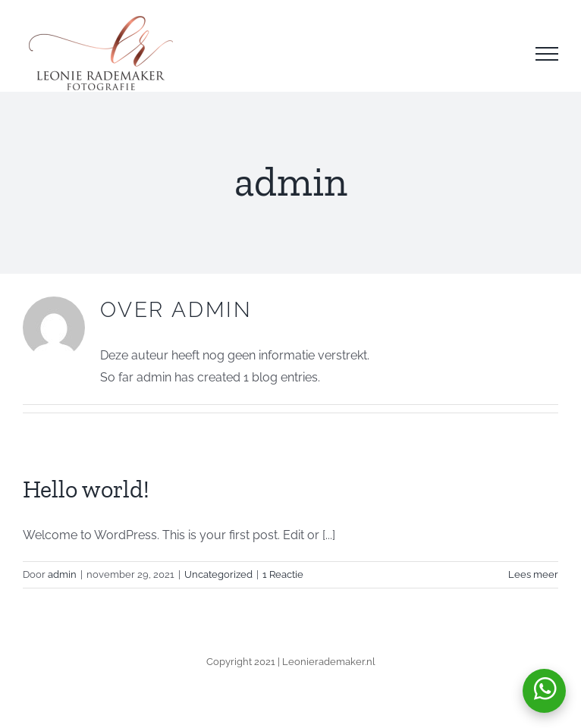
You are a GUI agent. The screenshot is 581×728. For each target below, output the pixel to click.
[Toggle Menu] (547, 54)
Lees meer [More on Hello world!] (533, 574)
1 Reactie (283, 574)
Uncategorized (218, 574)
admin (62, 574)
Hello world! (86, 489)
